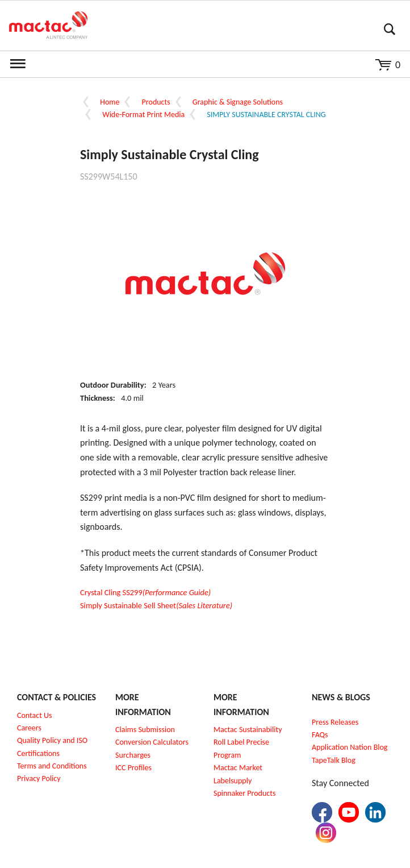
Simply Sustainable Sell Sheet (156, 605)
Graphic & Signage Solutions (238, 102)
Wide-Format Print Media (143, 115)
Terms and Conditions (52, 766)
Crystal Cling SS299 (145, 592)
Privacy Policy (39, 778)
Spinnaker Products (244, 793)
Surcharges (133, 755)
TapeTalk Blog (334, 760)
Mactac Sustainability (248, 730)
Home (110, 102)
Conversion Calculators (152, 742)
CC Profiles (135, 768)
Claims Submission (145, 730)
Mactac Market (238, 768)
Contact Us (35, 715)
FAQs (320, 735)
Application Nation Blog (350, 747)
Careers (29, 728)
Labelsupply (233, 781)
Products (156, 102)
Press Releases (335, 722)
